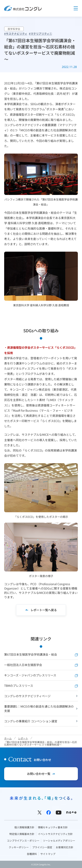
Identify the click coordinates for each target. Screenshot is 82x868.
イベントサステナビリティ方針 (55, 834)
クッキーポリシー (19, 847)
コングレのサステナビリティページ (27, 696)
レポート (23, 738)
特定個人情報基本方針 (22, 834)
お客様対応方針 (65, 847)
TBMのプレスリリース (41, 686)
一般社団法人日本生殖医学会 (41, 665)
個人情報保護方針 (24, 827)
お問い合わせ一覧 (39, 774)
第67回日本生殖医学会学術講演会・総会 (41, 654)
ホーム (8, 738)
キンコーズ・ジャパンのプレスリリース (41, 675)
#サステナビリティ (16, 34)
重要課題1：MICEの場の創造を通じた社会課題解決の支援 (39, 709)
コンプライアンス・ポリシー (23, 840)
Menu (76, 8)
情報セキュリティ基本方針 (53, 827)
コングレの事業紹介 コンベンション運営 (31, 721)
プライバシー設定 (42, 847)
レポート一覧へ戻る (44, 610)
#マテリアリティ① (40, 34)
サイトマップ (48, 854)
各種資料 (32, 854)
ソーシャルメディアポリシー (59, 840)
